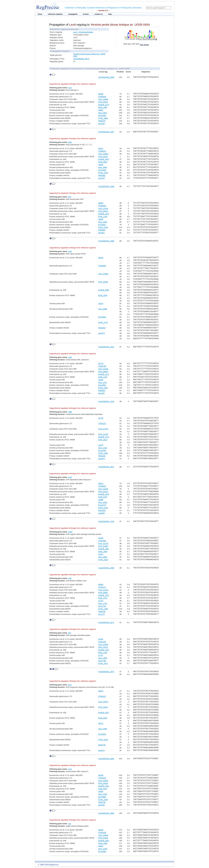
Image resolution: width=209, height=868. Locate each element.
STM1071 (102, 587)
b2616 (101, 258)
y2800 (101, 219)
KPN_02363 (103, 546)
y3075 (101, 304)
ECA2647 (102, 225)
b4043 (101, 691)
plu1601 (101, 233)
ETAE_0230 (103, 740)
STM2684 (102, 266)
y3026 (101, 380)
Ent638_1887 (104, 549)
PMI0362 (102, 175)
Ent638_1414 (104, 214)
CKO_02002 (103, 644)
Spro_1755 (103, 603)
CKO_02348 (103, 369)
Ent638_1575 (104, 650)
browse (86, 14)
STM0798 (102, 366)
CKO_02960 (103, 154)
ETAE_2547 (103, 388)
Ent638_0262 (104, 841)
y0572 (101, 723)
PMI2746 (102, 802)
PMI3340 (102, 510)
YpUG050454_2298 (106, 186)
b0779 (101, 364)
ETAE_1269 (103, 609)
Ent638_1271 (104, 374)
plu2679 (101, 459)
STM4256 (102, 833)
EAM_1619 (103, 440)
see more (144, 45)
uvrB (70, 357)
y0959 (101, 165)
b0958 (101, 585)
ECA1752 (102, 606)
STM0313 (102, 151)
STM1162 (102, 642)
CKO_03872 (103, 702)
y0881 (101, 110)
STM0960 (102, 206)
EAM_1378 (103, 598)
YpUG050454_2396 (106, 241)
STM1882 (102, 541)
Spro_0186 (103, 502)
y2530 (101, 554)
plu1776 (101, 614)
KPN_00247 (103, 157)
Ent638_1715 (104, 437)
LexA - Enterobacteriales (83, 32)
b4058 (101, 775)
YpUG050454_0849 (106, 77)
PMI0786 (102, 612)
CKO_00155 (103, 489)
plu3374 (101, 333)
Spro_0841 (103, 113)
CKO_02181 (103, 208)
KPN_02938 (103, 282)
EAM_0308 (103, 843)
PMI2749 (102, 745)
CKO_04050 (103, 99)
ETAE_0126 (103, 508)
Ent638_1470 (104, 595)
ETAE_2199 (103, 227)
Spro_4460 (103, 729)
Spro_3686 (103, 309)
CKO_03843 (103, 781)
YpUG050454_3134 (106, 401)
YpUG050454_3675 (81, 59)
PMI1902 (102, 328)
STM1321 (102, 423)
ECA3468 (102, 170)
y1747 (101, 655)
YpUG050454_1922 (106, 347)
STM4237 (102, 696)
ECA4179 (102, 505)
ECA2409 (102, 450)
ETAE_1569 (103, 453)
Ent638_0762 (104, 159)
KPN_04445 (103, 783)
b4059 (101, 830)
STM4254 (102, 778)
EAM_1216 (103, 377)
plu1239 (101, 178)
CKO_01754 (103, 429)
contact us (98, 14)
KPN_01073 (103, 647)
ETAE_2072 (103, 663)
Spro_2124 (103, 448)
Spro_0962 (103, 167)
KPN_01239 (103, 434)
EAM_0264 (103, 718)
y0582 (101, 846)
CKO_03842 (103, 835)
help (110, 14)
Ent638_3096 (104, 290)
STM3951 (102, 486)
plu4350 (101, 805)
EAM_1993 (103, 552)
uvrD (70, 477)
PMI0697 (102, 230)
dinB (70, 142)
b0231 (101, 148)
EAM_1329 (103, 217)
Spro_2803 (103, 557)
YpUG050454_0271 (106, 622)
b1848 (101, 538)
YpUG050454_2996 (106, 568)
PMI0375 (102, 121)
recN (70, 251)
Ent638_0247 (104, 713)
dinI (70, 633)
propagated (73, 14)
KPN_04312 (103, 492)
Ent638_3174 (104, 105)
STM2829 (102, 97)
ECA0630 (102, 734)
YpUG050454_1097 (106, 132)
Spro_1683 (103, 222)
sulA (70, 578)
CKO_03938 (103, 274)
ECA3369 (102, 115)
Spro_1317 (103, 382)
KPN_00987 (103, 593)
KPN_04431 (103, 707)
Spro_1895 (103, 658)
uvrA (70, 769)
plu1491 (101, 393)
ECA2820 (102, 385)
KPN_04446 (103, 838)
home (40, 14)
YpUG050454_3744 (106, 521)
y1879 (101, 445)
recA (70, 88)
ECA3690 (102, 851)
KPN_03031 (103, 102)
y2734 (101, 601)
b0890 (101, 203)
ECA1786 (102, 661)
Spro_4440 (103, 794)
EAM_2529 (103, 295)
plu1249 (101, 124)
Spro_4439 (103, 849)
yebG (70, 532)
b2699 (101, 94)
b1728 (101, 418)
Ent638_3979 (104, 494)
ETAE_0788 (103, 173)
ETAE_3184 (103, 800)
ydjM (70, 412)
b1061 (101, 639)
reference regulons (55, 14)
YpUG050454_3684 (106, 759)
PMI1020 (102, 456)
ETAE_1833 (103, 560)
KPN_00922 (103, 211)
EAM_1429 (103, 653)
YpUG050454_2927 (106, 467)
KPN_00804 (103, 372)
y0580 (101, 791)
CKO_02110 (103, 590)
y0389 (101, 500)
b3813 (101, 483)
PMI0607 (102, 391)
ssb (70, 824)
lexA (70, 685)
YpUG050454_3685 (106, 813)
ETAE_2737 (103, 322)
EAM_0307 (103, 789)
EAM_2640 (103, 107)
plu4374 (101, 750)
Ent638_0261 (104, 786)
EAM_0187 (103, 497)
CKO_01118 (103, 543)
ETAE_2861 (103, 118)
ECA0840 (102, 317)
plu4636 (101, 513)
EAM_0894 (103, 162)
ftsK (70, 197)
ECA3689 (102, 797)
